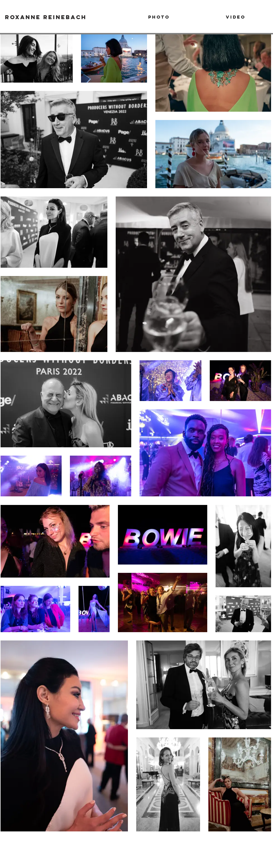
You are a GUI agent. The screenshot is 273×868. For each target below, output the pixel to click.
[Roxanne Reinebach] (46, 17)
